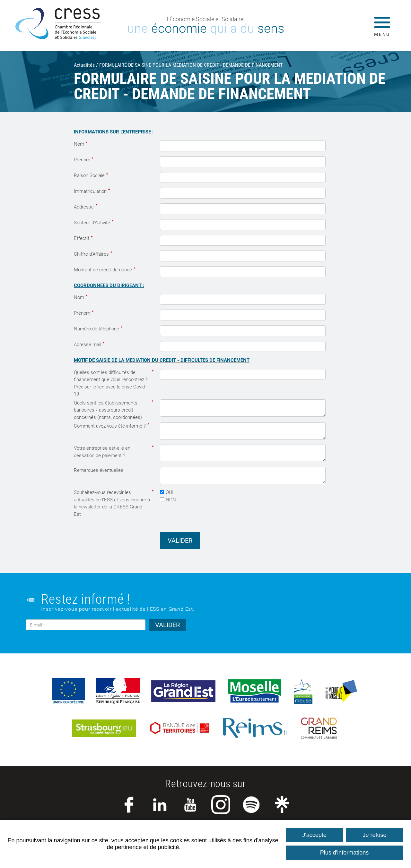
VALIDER (167, 625)
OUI (170, 492)
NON (171, 500)
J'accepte (314, 835)
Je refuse (375, 835)
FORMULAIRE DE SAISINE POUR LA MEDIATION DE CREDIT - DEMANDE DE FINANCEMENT (191, 65)
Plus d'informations (345, 853)
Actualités (84, 65)
